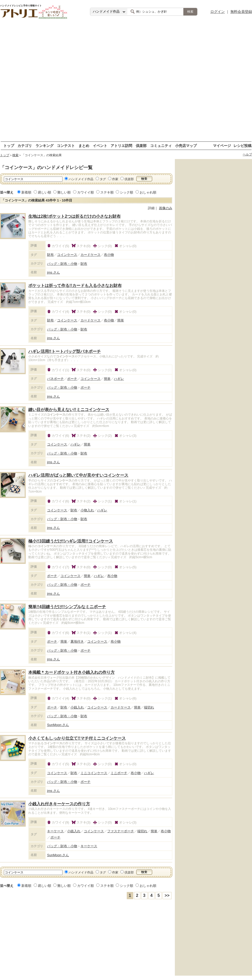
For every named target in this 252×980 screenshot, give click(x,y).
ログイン (218, 12)
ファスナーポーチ (121, 831)
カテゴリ (25, 146)
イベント (100, 146)
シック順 (127, 192)
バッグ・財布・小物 (62, 264)
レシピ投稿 (242, 146)
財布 (50, 255)
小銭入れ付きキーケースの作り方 (59, 804)
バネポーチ (55, 379)
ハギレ (119, 379)
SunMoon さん (58, 725)
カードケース (91, 255)
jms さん (53, 272)
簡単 (121, 320)
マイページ (222, 146)
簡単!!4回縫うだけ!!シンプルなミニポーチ (67, 607)
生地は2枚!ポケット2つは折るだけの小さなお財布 (74, 216)
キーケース (55, 831)
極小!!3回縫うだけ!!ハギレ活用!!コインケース (71, 541)
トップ (9, 146)
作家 (115, 179)
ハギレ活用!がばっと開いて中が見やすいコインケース (78, 475)
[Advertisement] (59, 82)
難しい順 (64, 192)
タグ (103, 179)
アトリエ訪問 (121, 146)
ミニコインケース (94, 773)
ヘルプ (247, 154)
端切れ (149, 707)
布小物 (109, 255)
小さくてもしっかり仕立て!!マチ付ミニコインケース (77, 738)
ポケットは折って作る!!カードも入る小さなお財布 (75, 286)
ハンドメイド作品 (81, 179)
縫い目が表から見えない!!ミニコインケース (69, 410)
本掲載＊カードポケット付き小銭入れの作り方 (71, 672)
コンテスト (66, 146)
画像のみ (166, 208)
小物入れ (87, 510)
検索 (15, 155)
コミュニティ (161, 146)
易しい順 (44, 192)
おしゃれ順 (148, 192)
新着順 (26, 192)
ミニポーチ (119, 773)
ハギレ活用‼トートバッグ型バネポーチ (65, 351)
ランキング (44, 146)
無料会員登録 (241, 12)
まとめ (84, 146)
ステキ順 (107, 192)
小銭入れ (77, 707)
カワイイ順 (85, 192)
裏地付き (77, 641)
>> (167, 895)
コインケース (67, 255)
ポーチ (72, 379)
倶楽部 (141, 146)
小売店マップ (186, 146)
